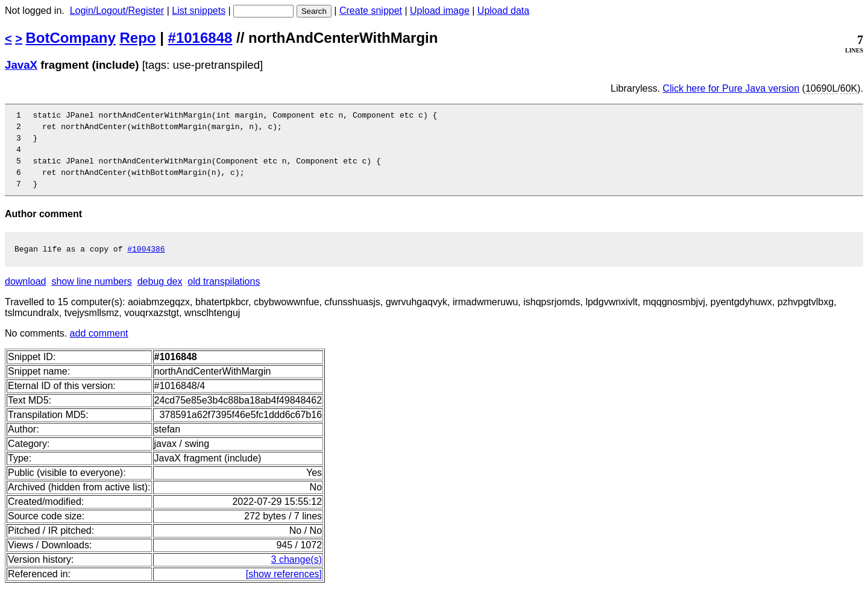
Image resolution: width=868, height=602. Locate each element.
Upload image (440, 11)
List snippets (199, 11)
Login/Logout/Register (117, 11)
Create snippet (371, 11)
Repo (138, 38)
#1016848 (200, 38)
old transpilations (224, 296)
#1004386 (146, 263)
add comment (99, 348)
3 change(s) (297, 574)
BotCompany (71, 38)
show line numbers (91, 296)
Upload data (503, 11)
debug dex (160, 296)
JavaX (21, 65)
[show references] (284, 588)
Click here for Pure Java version (731, 88)
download (26, 296)
